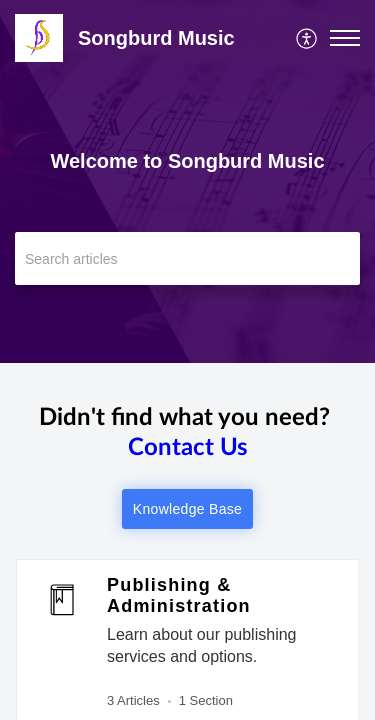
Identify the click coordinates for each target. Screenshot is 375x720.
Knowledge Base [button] (187, 509)
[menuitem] (307, 38)
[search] (187, 258)
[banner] (187, 181)
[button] (345, 38)
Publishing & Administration (179, 595)
